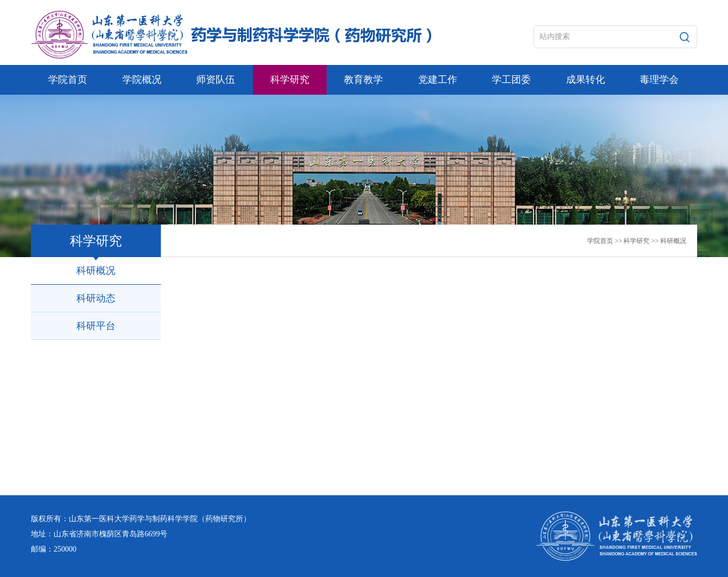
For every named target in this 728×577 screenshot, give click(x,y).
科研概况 (673, 241)
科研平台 (96, 326)
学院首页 (600, 241)
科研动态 (96, 298)
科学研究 (636, 241)
